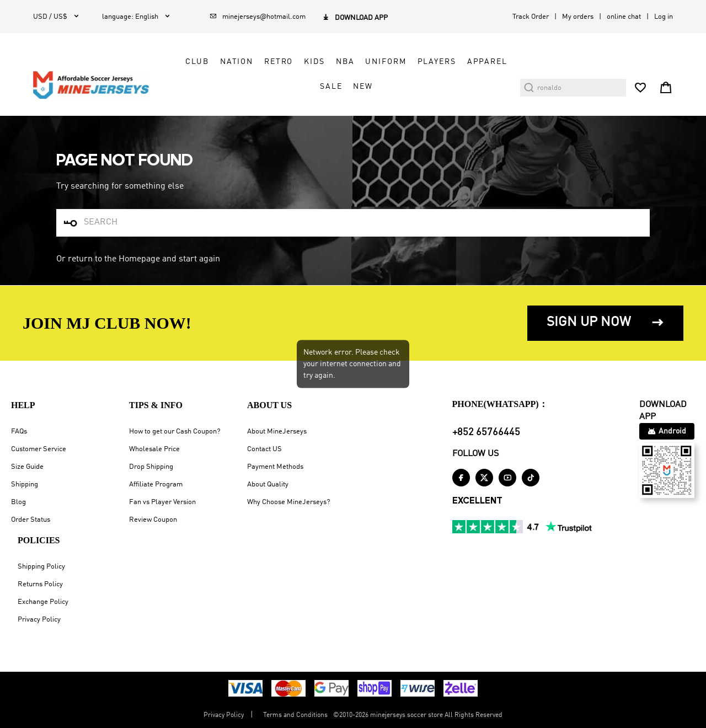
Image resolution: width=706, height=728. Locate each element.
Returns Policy (40, 584)
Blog (18, 502)
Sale (331, 87)
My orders (578, 17)
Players (437, 62)
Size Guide (27, 467)
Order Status (31, 520)
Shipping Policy (41, 567)
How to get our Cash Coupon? (175, 432)
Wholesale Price (154, 449)
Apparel (487, 62)
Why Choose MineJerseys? (288, 502)
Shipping (25, 485)
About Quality (268, 485)
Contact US (264, 449)
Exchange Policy (43, 602)
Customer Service (39, 449)
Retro (279, 62)
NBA (345, 62)
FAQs (19, 432)
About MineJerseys (277, 432)
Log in (664, 17)
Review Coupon (153, 520)
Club (197, 62)
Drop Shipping (151, 467)
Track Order (531, 17)
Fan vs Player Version (162, 502)
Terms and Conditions (295, 715)
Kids (314, 62)
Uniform (386, 62)
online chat (624, 17)
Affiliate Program (156, 485)
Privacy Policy (39, 620)
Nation (237, 62)
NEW (363, 87)
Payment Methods (275, 467)
